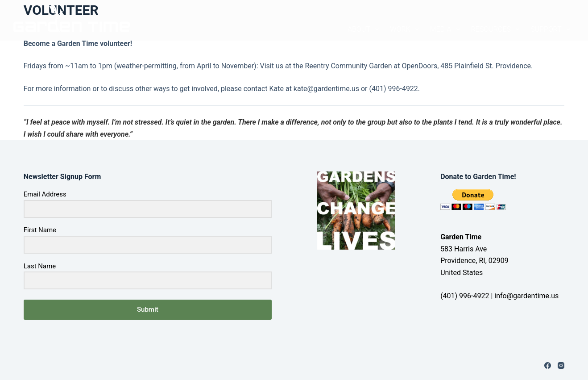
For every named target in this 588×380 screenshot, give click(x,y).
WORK (405, 29)
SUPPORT (550, 29)
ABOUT (364, 29)
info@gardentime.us (526, 296)
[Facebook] (548, 365)
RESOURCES (496, 29)
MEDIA (446, 29)
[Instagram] (561, 365)
